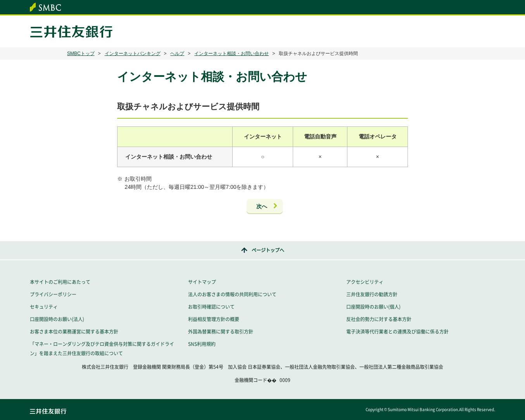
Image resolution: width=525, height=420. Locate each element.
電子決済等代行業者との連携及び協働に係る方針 (397, 332)
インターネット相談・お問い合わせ (231, 54)
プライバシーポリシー (53, 294)
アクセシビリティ (365, 282)
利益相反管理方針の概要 (214, 319)
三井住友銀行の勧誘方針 (372, 294)
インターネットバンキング (133, 54)
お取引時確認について (211, 307)
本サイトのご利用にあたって (60, 282)
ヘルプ (177, 54)
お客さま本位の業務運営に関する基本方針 (74, 332)
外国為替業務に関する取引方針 (221, 332)
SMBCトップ (81, 54)
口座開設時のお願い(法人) (57, 319)
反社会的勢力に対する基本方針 (379, 319)
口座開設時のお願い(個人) (373, 307)
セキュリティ (44, 307)
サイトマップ (202, 282)
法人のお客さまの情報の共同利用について (232, 294)
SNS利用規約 (202, 344)
